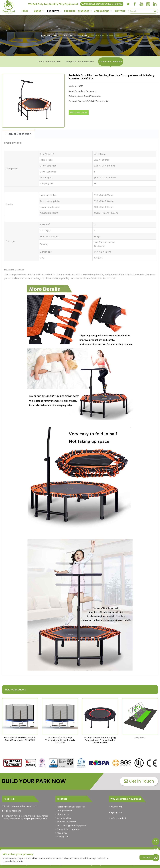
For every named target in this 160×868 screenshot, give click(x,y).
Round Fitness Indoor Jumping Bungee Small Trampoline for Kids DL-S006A (100, 740)
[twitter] (128, 4)
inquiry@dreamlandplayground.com (21, 806)
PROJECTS (70, 11)
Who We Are (116, 807)
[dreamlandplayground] (13, 763)
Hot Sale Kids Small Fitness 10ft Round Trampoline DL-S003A (20, 739)
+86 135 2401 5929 (13, 811)
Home (25, 11)
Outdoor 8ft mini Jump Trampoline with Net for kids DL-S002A (60, 740)
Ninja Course (63, 814)
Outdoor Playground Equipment (72, 825)
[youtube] (141, 4)
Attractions (102, 11)
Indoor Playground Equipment (71, 807)
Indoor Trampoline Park (49, 62)
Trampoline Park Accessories (79, 62)
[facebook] (135, 4)
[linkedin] (155, 4)
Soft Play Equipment (67, 822)
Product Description (19, 134)
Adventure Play (64, 818)
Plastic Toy (62, 833)
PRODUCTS (53, 11)
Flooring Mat (63, 837)
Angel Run (140, 738)
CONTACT (120, 11)
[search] (155, 11)
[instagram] (148, 4)
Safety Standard (118, 818)
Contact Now (79, 112)
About (38, 11)
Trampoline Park (65, 811)
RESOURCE (84, 11)
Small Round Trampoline (111, 62)
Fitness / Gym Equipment (69, 829)
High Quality (116, 813)
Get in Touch (139, 781)
